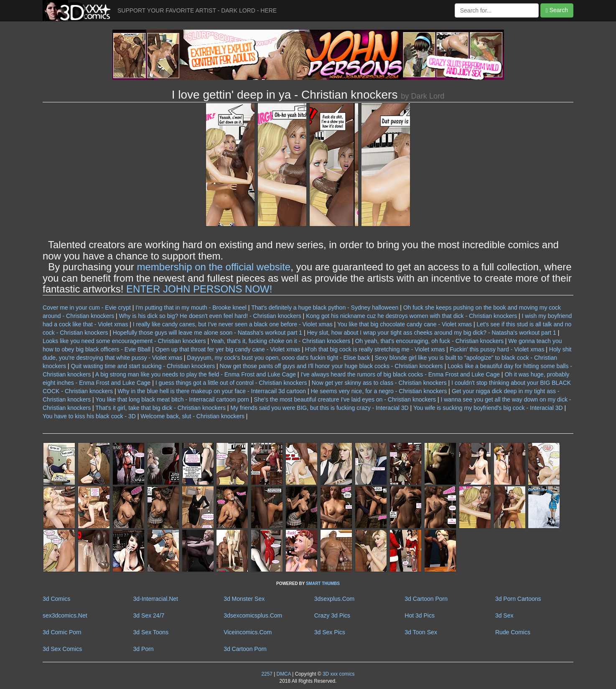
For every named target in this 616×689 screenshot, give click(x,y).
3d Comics (56, 599)
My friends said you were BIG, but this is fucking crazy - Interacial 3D (319, 408)
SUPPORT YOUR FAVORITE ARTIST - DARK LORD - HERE (197, 10)
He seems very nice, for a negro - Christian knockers (379, 391)
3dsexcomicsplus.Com (253, 615)
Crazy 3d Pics (332, 615)
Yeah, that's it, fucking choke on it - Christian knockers (280, 341)
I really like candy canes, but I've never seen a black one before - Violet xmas (233, 324)
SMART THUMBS (323, 583)
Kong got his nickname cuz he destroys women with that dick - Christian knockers (411, 316)
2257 (267, 674)
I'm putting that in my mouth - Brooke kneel (191, 308)
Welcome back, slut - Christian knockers (192, 416)
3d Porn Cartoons (518, 599)
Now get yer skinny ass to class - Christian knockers (379, 383)
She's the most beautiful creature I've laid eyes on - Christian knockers (345, 399)
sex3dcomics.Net (65, 615)
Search (557, 10)
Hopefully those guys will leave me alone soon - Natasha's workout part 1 (207, 333)
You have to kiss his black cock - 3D (89, 416)
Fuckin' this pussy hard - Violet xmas (497, 349)
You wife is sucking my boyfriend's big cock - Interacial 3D (488, 408)
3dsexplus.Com (335, 599)
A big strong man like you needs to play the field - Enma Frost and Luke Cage (196, 374)
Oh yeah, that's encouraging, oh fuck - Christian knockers (429, 341)
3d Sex (504, 615)
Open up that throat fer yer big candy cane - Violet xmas (228, 349)
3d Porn (144, 649)
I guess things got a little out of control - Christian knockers (231, 383)
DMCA (284, 674)
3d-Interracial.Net (156, 599)
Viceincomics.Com (248, 632)
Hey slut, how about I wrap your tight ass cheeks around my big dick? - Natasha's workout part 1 (431, 333)
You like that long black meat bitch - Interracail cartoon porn (172, 399)
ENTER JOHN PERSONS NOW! (199, 289)
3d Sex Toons (151, 632)
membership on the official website (214, 267)
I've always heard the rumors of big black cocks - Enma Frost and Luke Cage (400, 374)
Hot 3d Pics (420, 615)
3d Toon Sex (421, 632)
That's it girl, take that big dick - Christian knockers (160, 408)
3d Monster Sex (244, 599)
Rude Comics (513, 632)
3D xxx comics (338, 674)
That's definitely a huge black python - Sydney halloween (325, 308)
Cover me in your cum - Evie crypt (87, 308)
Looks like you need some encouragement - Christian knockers (124, 341)
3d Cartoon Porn (426, 599)
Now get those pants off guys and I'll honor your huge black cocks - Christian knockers (331, 366)
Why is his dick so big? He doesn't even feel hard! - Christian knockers (210, 316)
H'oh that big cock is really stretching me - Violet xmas (375, 349)
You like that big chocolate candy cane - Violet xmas (405, 324)
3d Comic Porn (62, 632)
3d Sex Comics (62, 649)
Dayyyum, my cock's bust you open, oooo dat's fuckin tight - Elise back (278, 358)
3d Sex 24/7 (149, 615)
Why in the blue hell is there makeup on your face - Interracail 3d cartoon (212, 391)
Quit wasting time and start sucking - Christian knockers (143, 366)
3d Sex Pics (330, 632)
